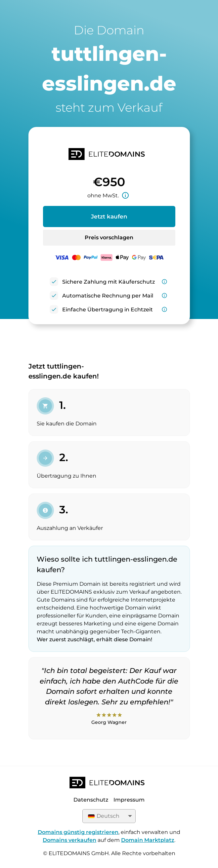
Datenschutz (91, 800)
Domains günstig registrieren (78, 832)
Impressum (129, 800)
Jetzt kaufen (109, 217)
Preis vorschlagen (109, 237)
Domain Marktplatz (148, 840)
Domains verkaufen (69, 840)
